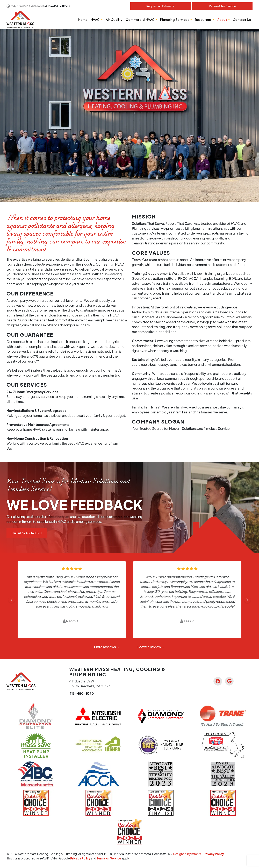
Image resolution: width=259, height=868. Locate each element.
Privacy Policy (80, 858)
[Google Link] (229, 681)
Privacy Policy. (214, 854)
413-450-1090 (57, 6)
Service (222, 6)
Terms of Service (109, 858)
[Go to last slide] (12, 600)
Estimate (160, 6)
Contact (242, 20)
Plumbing (175, 20)
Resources (203, 20)
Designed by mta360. (188, 854)
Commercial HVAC (140, 20)
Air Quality (114, 20)
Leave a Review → (151, 647)
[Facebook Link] (218, 681)
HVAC (96, 20)
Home (83, 20)
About (222, 20)
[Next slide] (247, 600)
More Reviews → (107, 647)
